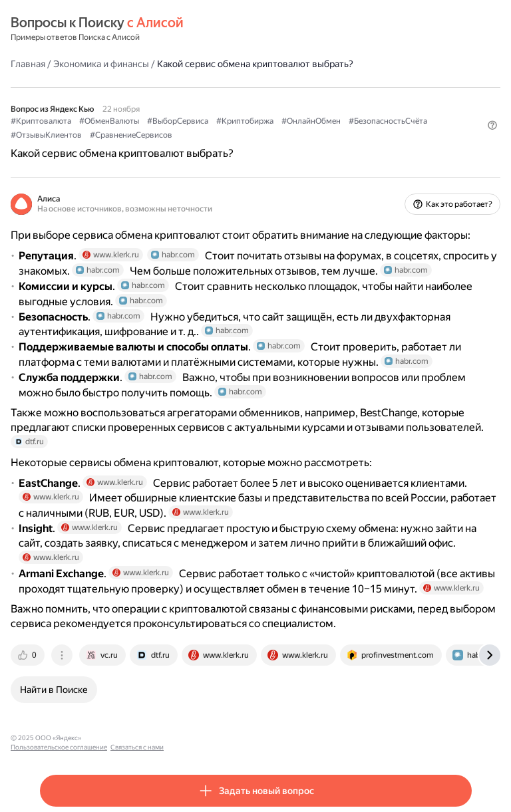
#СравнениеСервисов (131, 135)
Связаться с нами (214, 738)
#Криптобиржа (245, 121)
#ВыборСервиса (178, 121)
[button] (492, 125)
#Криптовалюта (41, 121)
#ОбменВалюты (109, 121)
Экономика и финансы (101, 64)
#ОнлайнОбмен (311, 121)
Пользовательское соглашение (135, 738)
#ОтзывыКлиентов (46, 135)
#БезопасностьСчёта (388, 121)
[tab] (29, 655)
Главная (28, 64)
